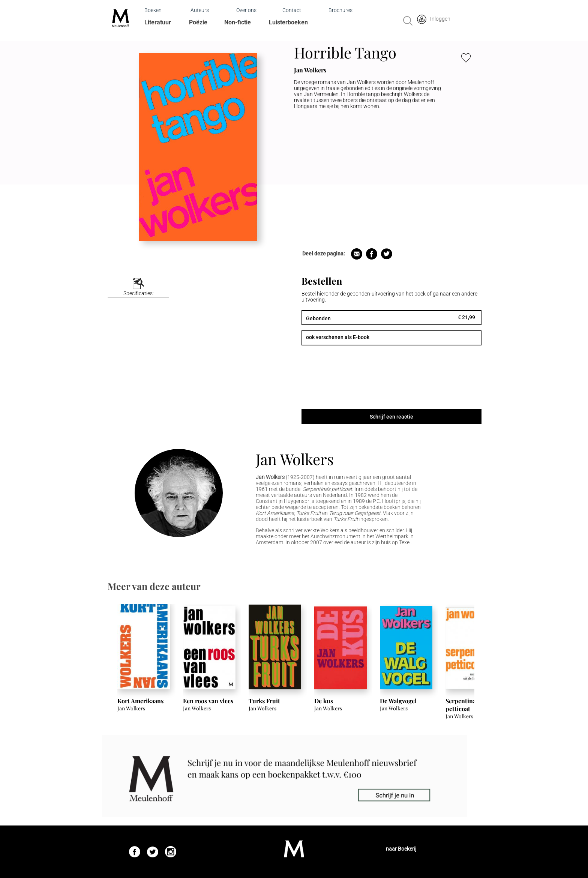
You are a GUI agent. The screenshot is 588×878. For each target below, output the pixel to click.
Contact (292, 10)
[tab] (138, 288)
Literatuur (158, 22)
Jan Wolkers (295, 459)
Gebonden (318, 318)
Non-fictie (238, 22)
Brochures (340, 10)
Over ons (246, 10)
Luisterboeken (288, 22)
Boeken (153, 10)
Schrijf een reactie (391, 417)
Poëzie (198, 22)
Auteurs (200, 10)
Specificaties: (139, 293)
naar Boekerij (401, 849)
